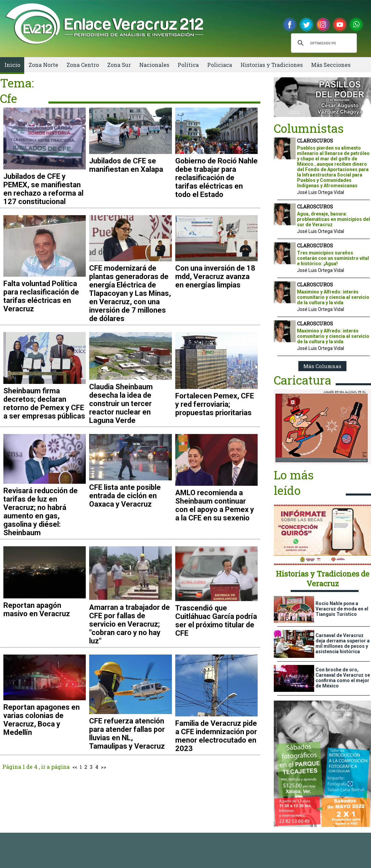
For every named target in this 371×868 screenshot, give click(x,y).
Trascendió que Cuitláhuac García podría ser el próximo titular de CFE (216, 621)
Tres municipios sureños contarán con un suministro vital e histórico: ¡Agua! (333, 258)
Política (188, 65)
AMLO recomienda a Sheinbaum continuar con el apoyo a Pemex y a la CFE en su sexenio (215, 505)
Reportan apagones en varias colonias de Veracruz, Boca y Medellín (42, 720)
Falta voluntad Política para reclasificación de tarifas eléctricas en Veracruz (41, 296)
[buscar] (323, 43)
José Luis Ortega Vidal (321, 192)
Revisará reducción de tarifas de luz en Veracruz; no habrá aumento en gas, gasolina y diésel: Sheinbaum (41, 512)
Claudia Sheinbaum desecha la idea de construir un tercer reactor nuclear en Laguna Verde (121, 404)
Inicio (12, 65)
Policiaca (220, 65)
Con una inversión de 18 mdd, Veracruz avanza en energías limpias (215, 277)
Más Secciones (331, 65)
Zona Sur (119, 65)
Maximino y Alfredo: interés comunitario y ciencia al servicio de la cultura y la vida (333, 297)
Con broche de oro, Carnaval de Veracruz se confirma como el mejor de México (343, 678)
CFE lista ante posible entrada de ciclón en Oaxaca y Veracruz (125, 496)
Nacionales (154, 65)
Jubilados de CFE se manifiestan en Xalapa (126, 165)
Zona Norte (43, 65)
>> (104, 767)
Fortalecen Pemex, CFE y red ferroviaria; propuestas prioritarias (215, 404)
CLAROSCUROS (315, 141)
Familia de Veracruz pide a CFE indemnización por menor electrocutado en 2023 (216, 736)
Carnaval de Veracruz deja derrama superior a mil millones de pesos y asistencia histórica (343, 643)
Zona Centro (83, 65)
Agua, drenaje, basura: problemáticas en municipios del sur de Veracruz (333, 219)
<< (75, 767)
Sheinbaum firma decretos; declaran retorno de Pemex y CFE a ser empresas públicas (44, 403)
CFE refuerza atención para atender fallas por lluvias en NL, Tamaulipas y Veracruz (127, 734)
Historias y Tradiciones (272, 65)
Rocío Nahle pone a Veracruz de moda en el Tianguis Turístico (342, 609)
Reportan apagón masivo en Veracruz (37, 609)
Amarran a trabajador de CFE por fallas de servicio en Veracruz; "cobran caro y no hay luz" (129, 624)
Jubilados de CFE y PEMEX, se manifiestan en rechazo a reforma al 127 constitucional (43, 189)
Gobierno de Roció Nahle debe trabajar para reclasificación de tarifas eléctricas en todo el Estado (216, 178)
